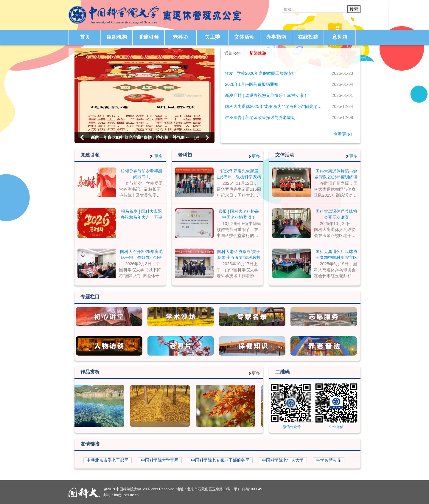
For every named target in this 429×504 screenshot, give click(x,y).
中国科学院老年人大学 (283, 460)
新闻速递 (258, 53)
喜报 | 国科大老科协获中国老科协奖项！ (239, 214)
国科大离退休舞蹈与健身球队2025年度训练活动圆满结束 (336, 174)
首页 (85, 37)
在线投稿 (308, 37)
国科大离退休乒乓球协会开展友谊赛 (336, 214)
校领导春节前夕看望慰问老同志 (142, 174)
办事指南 (276, 37)
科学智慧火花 (329, 460)
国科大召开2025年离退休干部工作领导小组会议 (141, 254)
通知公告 (233, 53)
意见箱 (340, 37)
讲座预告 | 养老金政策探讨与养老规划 (260, 117)
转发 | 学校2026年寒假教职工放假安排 (261, 73)
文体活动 (244, 37)
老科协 (180, 37)
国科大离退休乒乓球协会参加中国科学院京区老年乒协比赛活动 (336, 254)
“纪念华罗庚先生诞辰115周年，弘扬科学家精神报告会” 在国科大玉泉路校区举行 (239, 174)
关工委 (212, 37)
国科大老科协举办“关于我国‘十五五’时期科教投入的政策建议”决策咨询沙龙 (239, 254)
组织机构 (117, 37)
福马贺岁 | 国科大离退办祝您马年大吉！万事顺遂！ (142, 214)
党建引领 (149, 37)
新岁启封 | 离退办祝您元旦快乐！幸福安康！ (266, 95)
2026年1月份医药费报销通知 (252, 84)
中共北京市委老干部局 (108, 460)
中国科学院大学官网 (160, 460)
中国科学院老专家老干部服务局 (220, 460)
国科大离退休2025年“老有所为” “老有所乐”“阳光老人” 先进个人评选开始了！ (275, 106)
